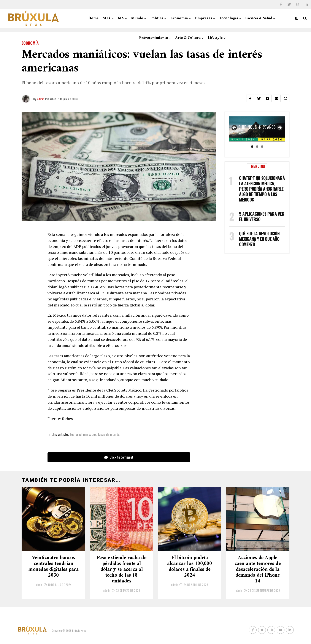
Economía (179, 18)
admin (41, 99)
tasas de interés (109, 434)
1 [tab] (252, 147)
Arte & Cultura (188, 38)
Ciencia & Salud (259, 18)
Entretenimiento (154, 38)
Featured (76, 434)
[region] (257, 129)
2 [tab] (257, 147)
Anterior (235, 128)
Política (157, 18)
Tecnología (229, 18)
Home (94, 18)
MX (121, 18)
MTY (107, 18)
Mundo (137, 18)
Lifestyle (215, 38)
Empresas (204, 18)
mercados (90, 434)
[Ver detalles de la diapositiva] (257, 129)
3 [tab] (262, 147)
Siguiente (279, 128)
